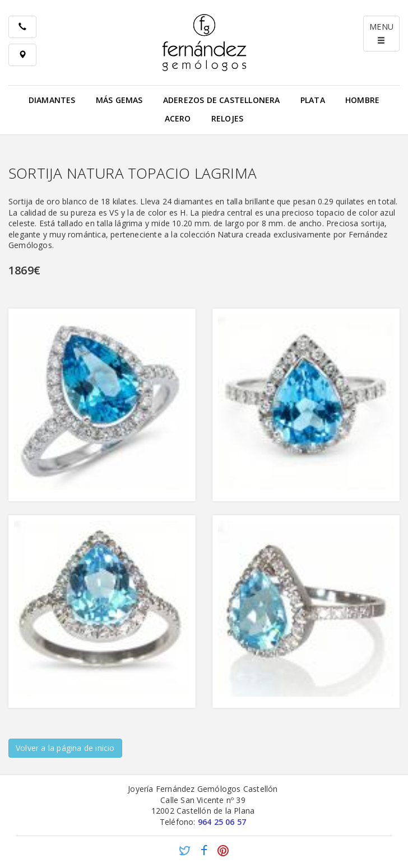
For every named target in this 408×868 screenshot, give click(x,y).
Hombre (362, 100)
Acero (178, 118)
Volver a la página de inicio (65, 748)
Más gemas (119, 100)
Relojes (227, 118)
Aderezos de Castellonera (222, 100)
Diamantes (52, 100)
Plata (313, 100)
